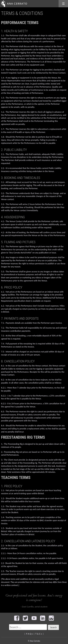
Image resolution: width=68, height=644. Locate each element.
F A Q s (29, 634)
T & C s (39, 634)
